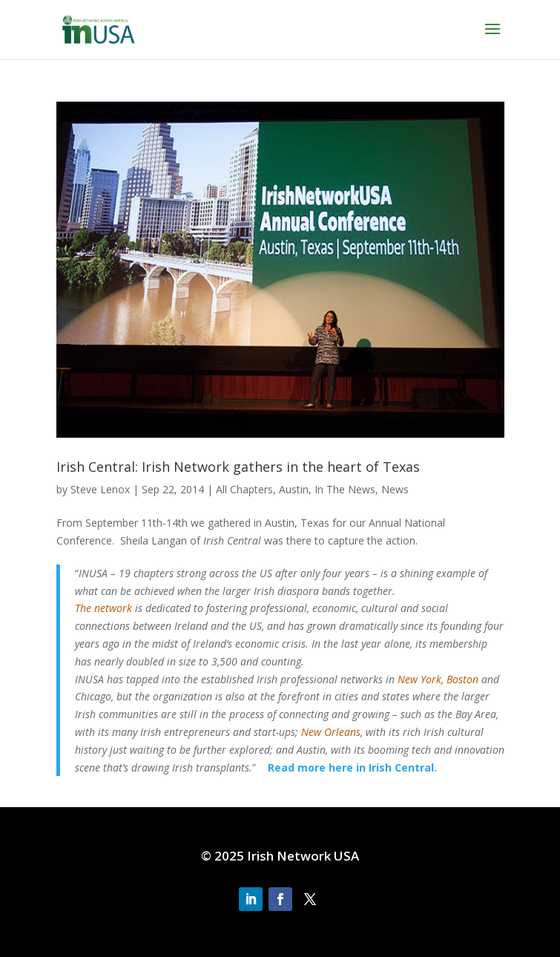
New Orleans (331, 732)
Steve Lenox (100, 489)
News (395, 489)
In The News (345, 489)
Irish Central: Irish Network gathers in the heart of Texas (238, 467)
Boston (462, 679)
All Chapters (244, 489)
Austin (294, 489)
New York (419, 679)
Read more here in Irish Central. (352, 767)
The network (103, 608)
